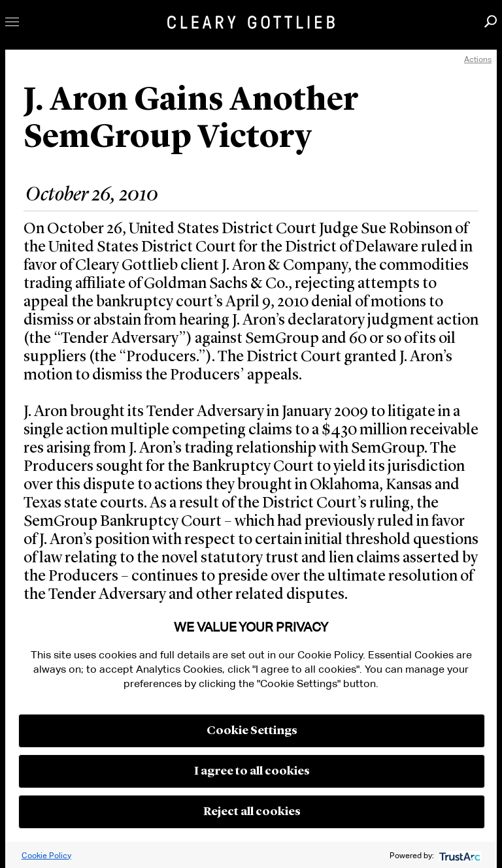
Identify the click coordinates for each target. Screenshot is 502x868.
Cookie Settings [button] (252, 731)
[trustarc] (459, 855)
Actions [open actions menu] (478, 59)
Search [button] (491, 21)
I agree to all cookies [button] (252, 771)
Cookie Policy (46, 855)
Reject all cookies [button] (252, 812)
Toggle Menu (12, 22)
